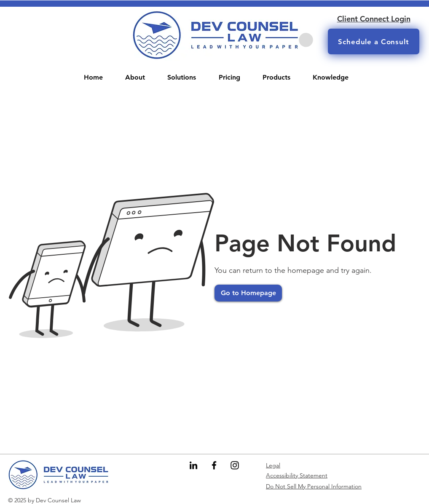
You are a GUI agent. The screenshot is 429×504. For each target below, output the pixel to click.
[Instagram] (235, 465)
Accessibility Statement (297, 475)
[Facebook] (214, 465)
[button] (306, 40)
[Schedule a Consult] (374, 41)
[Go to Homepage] (248, 293)
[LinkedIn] (193, 465)
